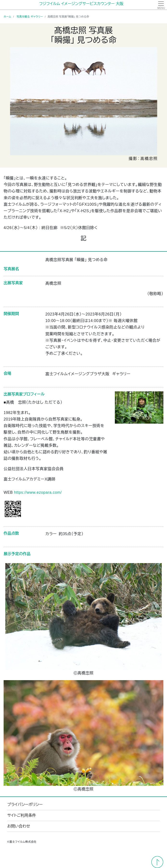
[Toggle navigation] (161, 5)
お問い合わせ (19, 826)
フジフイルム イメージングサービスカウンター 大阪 (81, 4)
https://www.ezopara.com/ (38, 492)
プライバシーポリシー (25, 805)
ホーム (7, 17)
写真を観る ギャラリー (30, 17)
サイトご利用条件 (22, 815)
